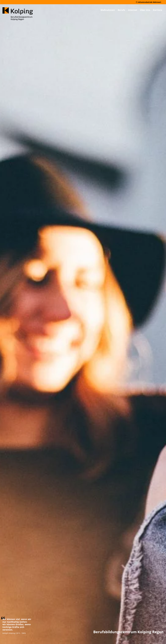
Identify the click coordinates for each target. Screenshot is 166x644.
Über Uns (141, 11)
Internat (125, 11)
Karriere (156, 11)
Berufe (111, 11)
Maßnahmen (94, 11)
